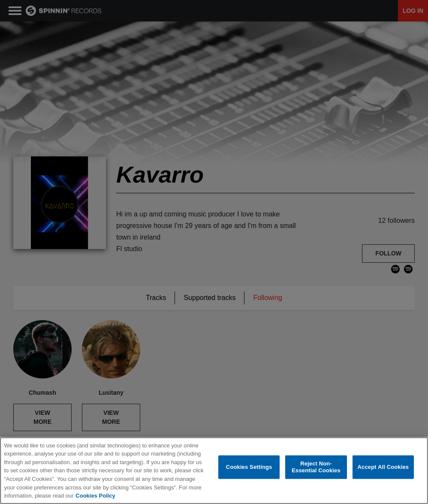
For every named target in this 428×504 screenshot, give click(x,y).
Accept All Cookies (383, 467)
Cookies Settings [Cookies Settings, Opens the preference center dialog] (249, 467)
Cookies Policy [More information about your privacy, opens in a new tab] (95, 496)
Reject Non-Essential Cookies (316, 467)
